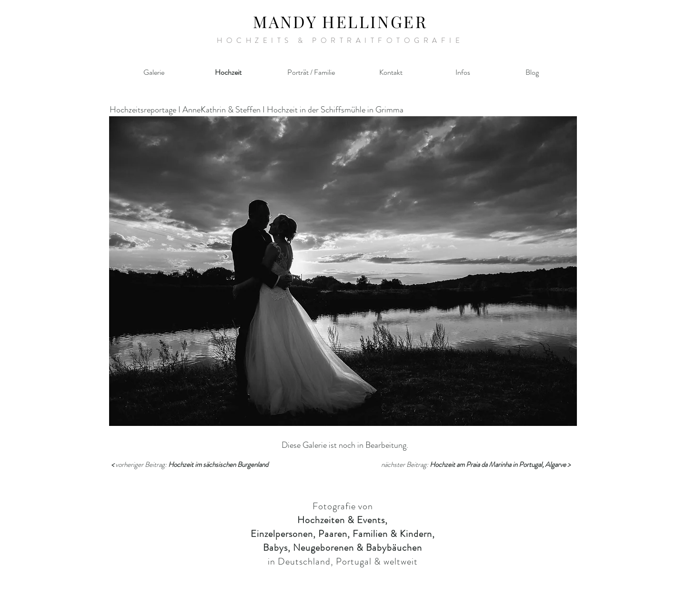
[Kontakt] (391, 72)
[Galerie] (154, 72)
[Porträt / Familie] (311, 72)
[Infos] (463, 72)
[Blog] (532, 72)
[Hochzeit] (228, 72)
